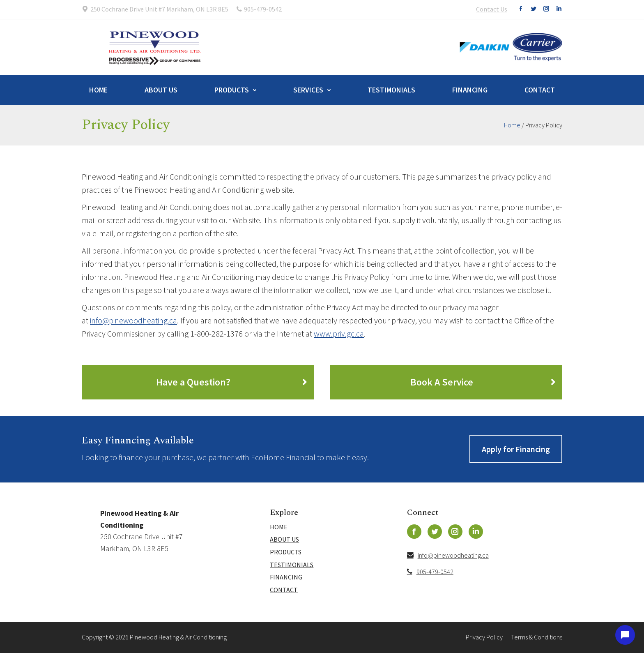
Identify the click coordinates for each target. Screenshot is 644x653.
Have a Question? (193, 382)
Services (308, 90)
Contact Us (492, 9)
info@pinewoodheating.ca (133, 320)
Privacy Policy (484, 637)
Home (98, 90)
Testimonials (391, 90)
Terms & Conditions (537, 637)
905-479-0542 (430, 572)
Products (232, 90)
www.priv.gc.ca (339, 333)
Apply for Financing (516, 449)
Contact (540, 90)
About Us (161, 90)
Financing (470, 90)
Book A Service (442, 382)
